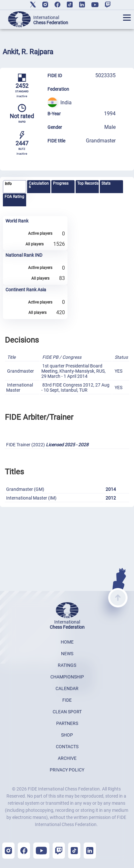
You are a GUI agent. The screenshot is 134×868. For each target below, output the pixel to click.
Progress (61, 183)
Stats (106, 183)
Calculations (39, 185)
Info (8, 184)
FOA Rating (14, 197)
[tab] (14, 187)
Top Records (88, 183)
